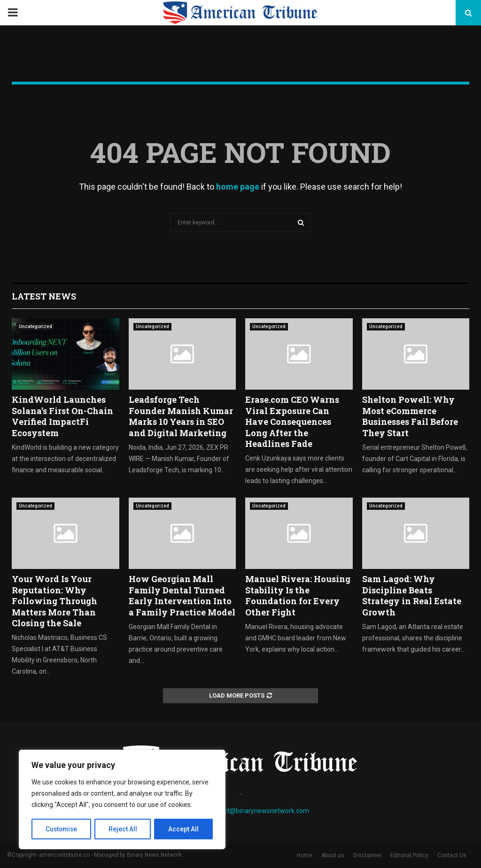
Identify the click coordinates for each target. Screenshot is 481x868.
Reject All (124, 829)
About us (333, 855)
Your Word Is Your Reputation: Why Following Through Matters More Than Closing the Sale (54, 601)
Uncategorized (35, 326)
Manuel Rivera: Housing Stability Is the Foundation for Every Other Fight (298, 595)
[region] (122, 800)
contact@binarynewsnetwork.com (258, 811)
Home (305, 855)
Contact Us (452, 855)
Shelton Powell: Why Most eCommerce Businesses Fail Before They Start (410, 416)
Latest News (44, 296)
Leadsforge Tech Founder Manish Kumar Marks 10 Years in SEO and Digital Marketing (181, 416)
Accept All (184, 829)
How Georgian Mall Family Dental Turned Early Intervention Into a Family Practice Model (182, 595)
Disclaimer (367, 855)
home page (238, 187)
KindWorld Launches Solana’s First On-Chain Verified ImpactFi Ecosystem (62, 416)
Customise (62, 829)
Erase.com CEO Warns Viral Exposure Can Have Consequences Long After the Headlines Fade (292, 422)
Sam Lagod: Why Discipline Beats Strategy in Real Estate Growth (412, 595)
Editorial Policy (409, 855)
